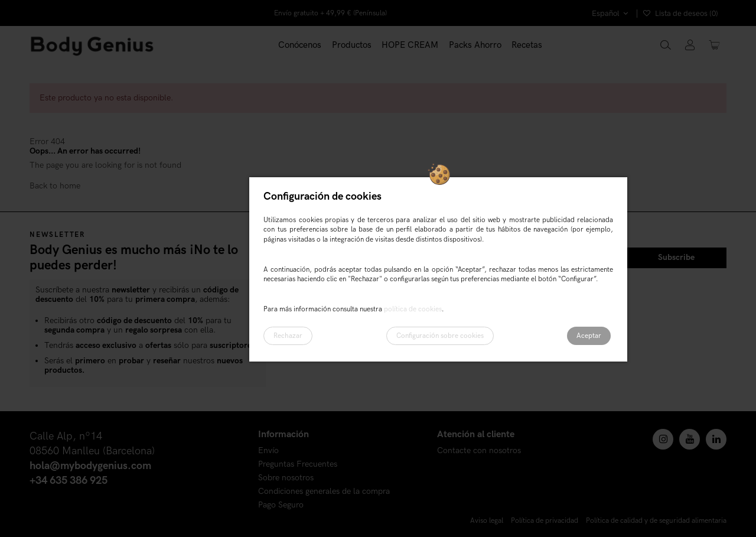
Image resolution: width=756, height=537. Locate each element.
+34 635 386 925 (69, 481)
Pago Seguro (281, 505)
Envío (268, 451)
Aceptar (589, 336)
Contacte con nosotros (479, 451)
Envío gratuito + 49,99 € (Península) (330, 13)
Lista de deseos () (681, 14)
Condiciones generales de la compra (324, 492)
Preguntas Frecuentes (298, 465)
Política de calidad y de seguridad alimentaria (656, 521)
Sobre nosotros (286, 478)
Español (611, 14)
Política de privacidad (545, 521)
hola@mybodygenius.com (90, 466)
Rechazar (288, 336)
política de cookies (413, 309)
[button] (352, 45)
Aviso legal (487, 521)
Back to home (55, 186)
